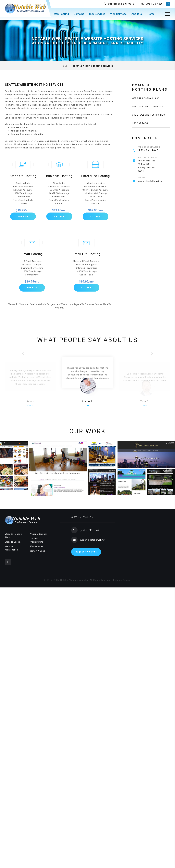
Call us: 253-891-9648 (121, 4)
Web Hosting (61, 14)
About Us (137, 14)
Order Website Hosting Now (149, 117)
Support (127, 581)
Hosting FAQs (140, 126)
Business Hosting (59, 176)
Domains (79, 14)
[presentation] (30, 356)
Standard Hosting (23, 176)
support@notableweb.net (151, 185)
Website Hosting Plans (146, 99)
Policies (118, 581)
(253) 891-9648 (148, 154)
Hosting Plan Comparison (148, 108)
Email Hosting (32, 255)
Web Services (118, 14)
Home (151, 14)
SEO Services (97, 14)
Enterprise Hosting (96, 176)
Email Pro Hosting (86, 255)
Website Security (38, 535)
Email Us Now (154, 4)
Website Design (13, 543)
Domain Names (37, 552)
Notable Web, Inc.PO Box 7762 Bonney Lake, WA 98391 (147, 169)
